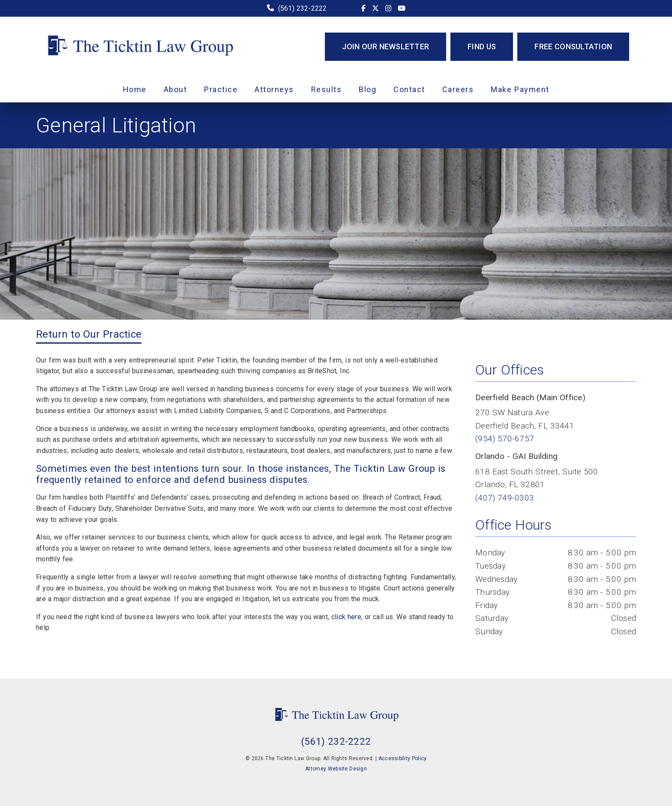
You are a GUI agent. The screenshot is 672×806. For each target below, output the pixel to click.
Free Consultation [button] (573, 46)
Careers (458, 89)
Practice (221, 89)
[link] (363, 8)
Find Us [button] (482, 46)
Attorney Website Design (336, 769)
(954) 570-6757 (505, 439)
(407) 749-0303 (505, 498)
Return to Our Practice (89, 334)
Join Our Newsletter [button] (385, 46)
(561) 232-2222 (303, 8)
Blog (367, 89)
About (175, 89)
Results (327, 89)
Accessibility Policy (403, 758)
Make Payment (520, 89)
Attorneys (274, 89)
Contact (409, 89)
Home (135, 89)
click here (346, 617)
